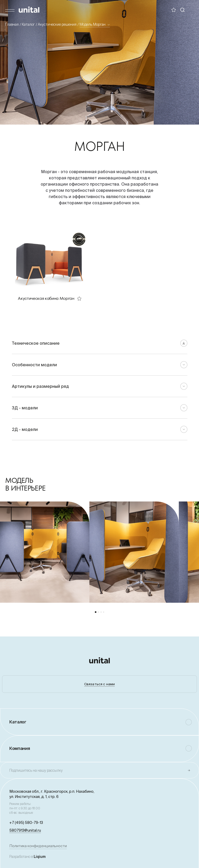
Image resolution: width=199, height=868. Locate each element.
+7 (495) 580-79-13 (26, 823)
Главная (12, 24)
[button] (96, 612)
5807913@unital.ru (25, 830)
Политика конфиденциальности (38, 846)
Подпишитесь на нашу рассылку (36, 770)
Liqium (40, 857)
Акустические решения (57, 24)
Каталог (28, 24)
